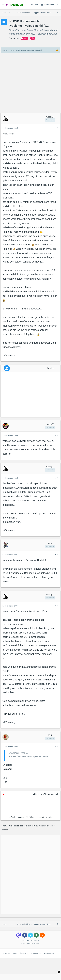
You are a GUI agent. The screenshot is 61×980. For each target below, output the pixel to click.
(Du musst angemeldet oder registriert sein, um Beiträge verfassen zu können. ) (29, 828)
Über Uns (24, 954)
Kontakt (7, 954)
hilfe (33, 38)
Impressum (49, 954)
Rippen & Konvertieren (46, 30)
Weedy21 (32, 34)
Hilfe (15, 954)
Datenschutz (36, 954)
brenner (24, 38)
